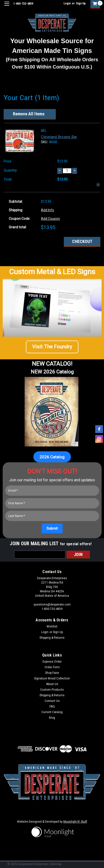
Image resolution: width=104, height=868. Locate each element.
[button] (52, 347)
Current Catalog (52, 712)
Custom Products (52, 690)
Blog (52, 718)
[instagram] (99, 439)
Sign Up (81, 3)
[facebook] (99, 429)
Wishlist (52, 626)
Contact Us (52, 701)
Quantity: (11, 170)
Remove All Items (29, 114)
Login (67, 3)
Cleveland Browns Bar (59, 137)
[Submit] (52, 528)
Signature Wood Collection (52, 678)
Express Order (52, 662)
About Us (52, 684)
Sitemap (56, 864)
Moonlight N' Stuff (75, 822)
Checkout (82, 241)
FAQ (52, 707)
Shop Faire (52, 673)
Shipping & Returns (52, 638)
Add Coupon (50, 219)
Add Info (47, 210)
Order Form (52, 667)
